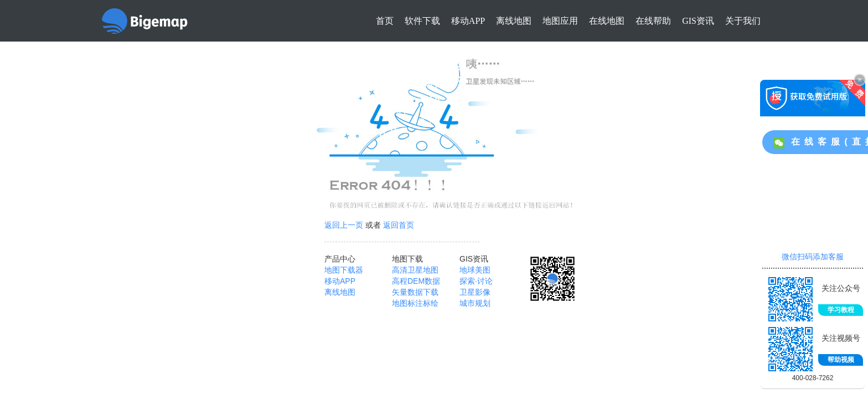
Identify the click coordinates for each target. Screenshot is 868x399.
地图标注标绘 (415, 303)
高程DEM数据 (416, 281)
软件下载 (422, 21)
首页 (385, 21)
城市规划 (475, 303)
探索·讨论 (476, 281)
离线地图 (514, 21)
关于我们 (743, 21)
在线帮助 (653, 21)
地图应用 (560, 21)
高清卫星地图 (415, 270)
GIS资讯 (698, 21)
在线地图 (607, 21)
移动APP (468, 21)
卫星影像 (475, 292)
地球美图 (475, 270)
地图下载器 (344, 270)
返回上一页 (344, 225)
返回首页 (399, 225)
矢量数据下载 (415, 292)
